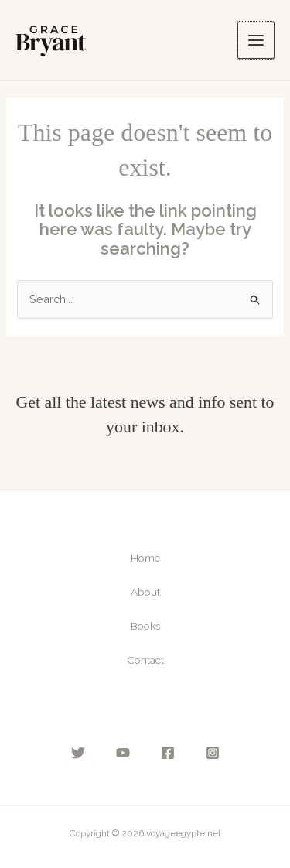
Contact (145, 660)
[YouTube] (123, 753)
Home (145, 558)
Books (145, 626)
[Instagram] (213, 753)
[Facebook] (168, 753)
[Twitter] (78, 753)
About (145, 592)
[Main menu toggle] (256, 40)
